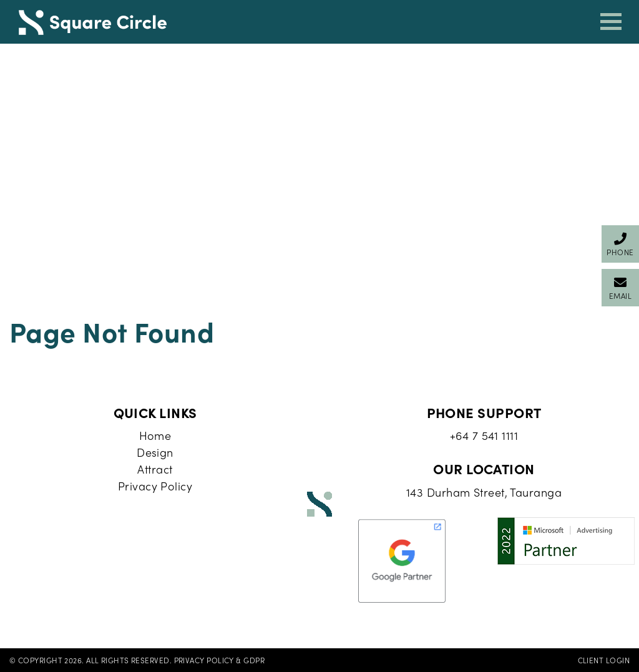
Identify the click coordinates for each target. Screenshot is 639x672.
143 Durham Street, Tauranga (484, 492)
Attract (155, 469)
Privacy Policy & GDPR (219, 660)
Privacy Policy (155, 486)
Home (155, 435)
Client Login (604, 660)
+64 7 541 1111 (484, 435)
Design (155, 452)
